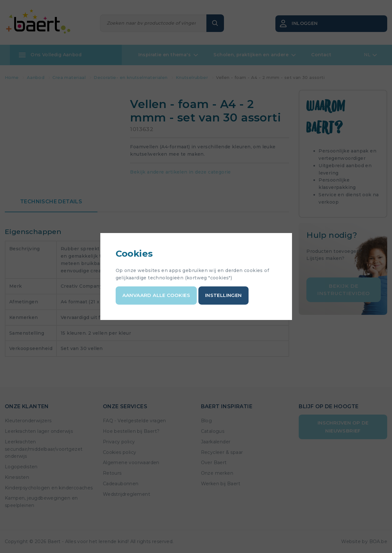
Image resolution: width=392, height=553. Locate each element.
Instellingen (223, 295)
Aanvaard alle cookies (156, 295)
